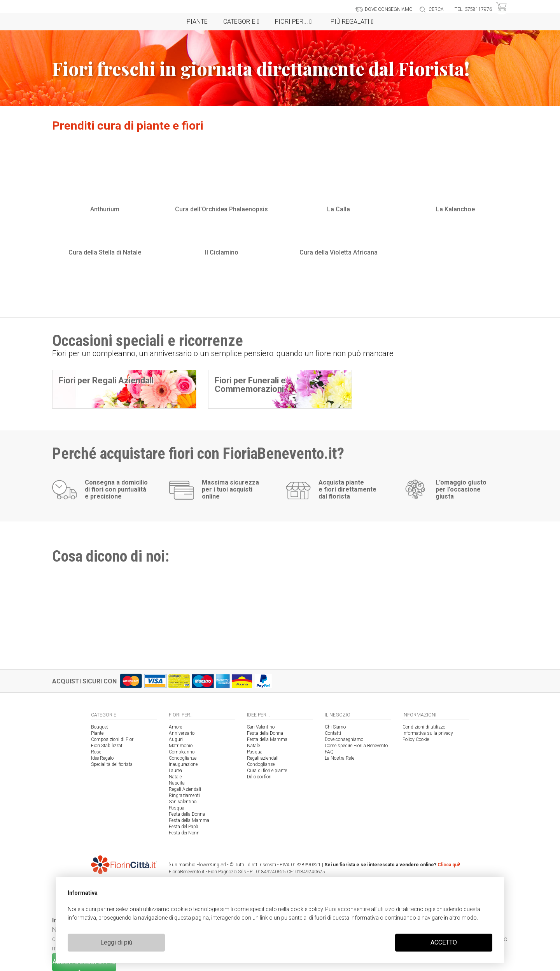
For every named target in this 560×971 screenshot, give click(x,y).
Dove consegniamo (344, 739)
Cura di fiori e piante (267, 771)
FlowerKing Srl (211, 865)
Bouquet (100, 727)
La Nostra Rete (339, 758)
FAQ (329, 752)
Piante (197, 22)
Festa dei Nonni (185, 833)
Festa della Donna (187, 814)
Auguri (176, 739)
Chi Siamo (335, 727)
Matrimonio (181, 746)
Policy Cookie (416, 739)
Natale (175, 777)
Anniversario (182, 733)
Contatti (333, 733)
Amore (175, 727)
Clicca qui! (449, 865)
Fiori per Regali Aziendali (106, 380)
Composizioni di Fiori (113, 739)
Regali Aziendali (185, 789)
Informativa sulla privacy (428, 733)
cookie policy (307, 909)
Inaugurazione (183, 764)
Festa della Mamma (189, 820)
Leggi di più (116, 942)
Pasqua (177, 808)
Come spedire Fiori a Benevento (356, 746)
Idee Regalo (102, 758)
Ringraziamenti (184, 795)
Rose (96, 752)
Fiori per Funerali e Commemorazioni (250, 385)
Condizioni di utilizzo (424, 727)
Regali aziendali (263, 758)
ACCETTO (444, 942)
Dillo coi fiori (259, 777)
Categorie (241, 22)
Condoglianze (183, 758)
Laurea (175, 771)
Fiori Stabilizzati (107, 746)
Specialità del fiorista (112, 764)
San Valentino (183, 802)
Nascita (177, 783)
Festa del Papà (184, 827)
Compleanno (182, 752)
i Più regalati (350, 22)
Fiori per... (293, 22)
